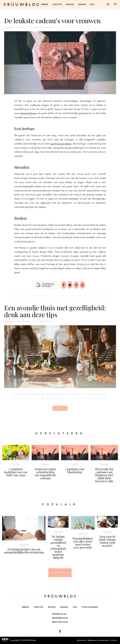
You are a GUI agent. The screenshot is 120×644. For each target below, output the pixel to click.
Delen (60, 285)
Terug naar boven (58, 575)
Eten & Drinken (90, 609)
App (86, 285)
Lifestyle (57, 4)
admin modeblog (45, 28)
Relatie (70, 4)
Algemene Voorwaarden (98, 642)
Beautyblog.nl (60, 624)
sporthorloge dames (61, 144)
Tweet (69, 285)
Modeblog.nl (59, 616)
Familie (45, 4)
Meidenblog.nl (60, 620)
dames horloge (28, 113)
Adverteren (82, 642)
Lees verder (60, 409)
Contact (114, 642)
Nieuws (82, 4)
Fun (92, 4)
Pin (77, 285)
